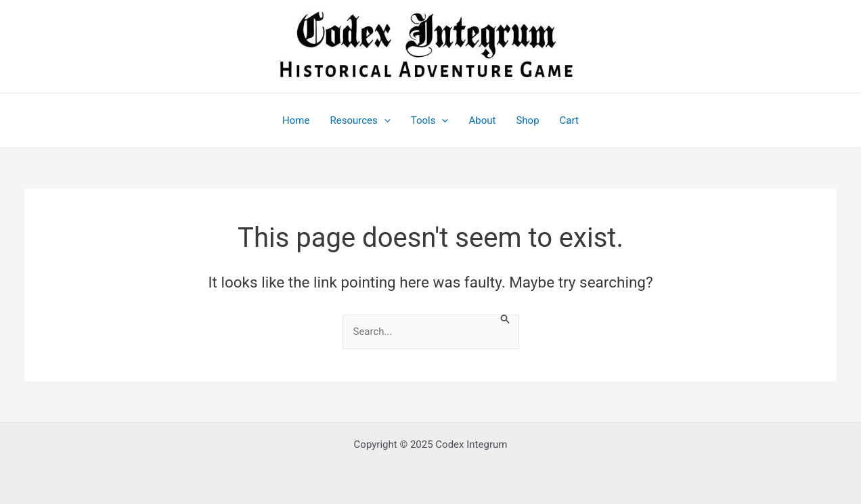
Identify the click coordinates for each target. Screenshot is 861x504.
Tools (430, 120)
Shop (527, 120)
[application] (384, 120)
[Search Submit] (506, 320)
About (482, 120)
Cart (569, 120)
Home (296, 120)
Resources (360, 120)
